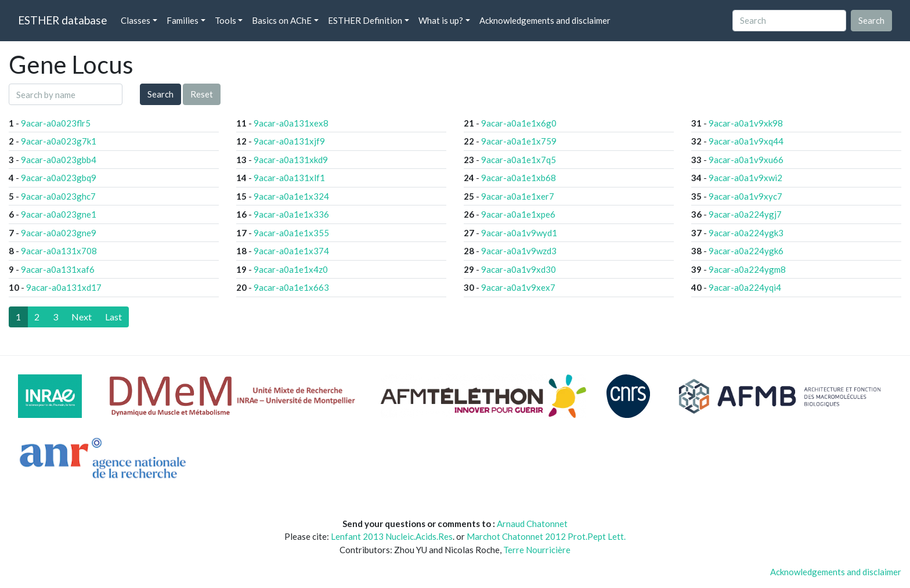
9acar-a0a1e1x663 (291, 287)
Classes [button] (136, 20)
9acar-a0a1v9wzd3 (519, 251)
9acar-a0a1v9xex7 (518, 287)
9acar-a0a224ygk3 (746, 233)
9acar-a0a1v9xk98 (746, 123)
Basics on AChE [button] (282, 20)
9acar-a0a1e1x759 (519, 141)
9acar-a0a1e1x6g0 (519, 123)
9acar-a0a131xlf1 (289, 178)
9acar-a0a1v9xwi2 (745, 178)
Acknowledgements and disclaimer (545, 20)
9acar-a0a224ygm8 (747, 269)
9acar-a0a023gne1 (59, 214)
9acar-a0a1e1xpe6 (518, 214)
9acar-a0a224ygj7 (745, 214)
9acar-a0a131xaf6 (58, 269)
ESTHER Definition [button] (365, 20)
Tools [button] (225, 20)
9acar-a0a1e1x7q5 (519, 160)
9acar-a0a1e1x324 (291, 196)
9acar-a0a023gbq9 (59, 178)
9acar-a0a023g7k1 (59, 141)
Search (160, 94)
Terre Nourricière (537, 550)
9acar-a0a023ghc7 (58, 196)
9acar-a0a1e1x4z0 (291, 269)
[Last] (113, 317)
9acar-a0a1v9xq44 (746, 141)
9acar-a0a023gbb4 (59, 160)
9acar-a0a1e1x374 (291, 251)
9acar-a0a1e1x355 (291, 233)
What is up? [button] (441, 20)
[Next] (82, 317)
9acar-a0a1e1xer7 (518, 196)
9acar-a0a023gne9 (59, 233)
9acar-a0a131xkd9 (291, 160)
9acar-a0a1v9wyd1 (519, 233)
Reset (202, 94)
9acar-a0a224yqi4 (745, 287)
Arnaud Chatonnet (532, 524)
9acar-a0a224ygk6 (746, 251)
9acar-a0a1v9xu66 (746, 160)
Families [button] (183, 20)
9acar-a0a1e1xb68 (519, 178)
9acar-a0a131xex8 (291, 123)
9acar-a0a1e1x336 (291, 214)
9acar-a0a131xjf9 (289, 141)
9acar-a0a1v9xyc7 (745, 196)
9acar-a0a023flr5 (56, 123)
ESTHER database (62, 20)
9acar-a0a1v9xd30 (519, 269)
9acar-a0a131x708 (59, 251)
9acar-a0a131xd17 (64, 287)
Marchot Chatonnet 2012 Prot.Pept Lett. (546, 536)
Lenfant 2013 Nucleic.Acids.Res (392, 536)
